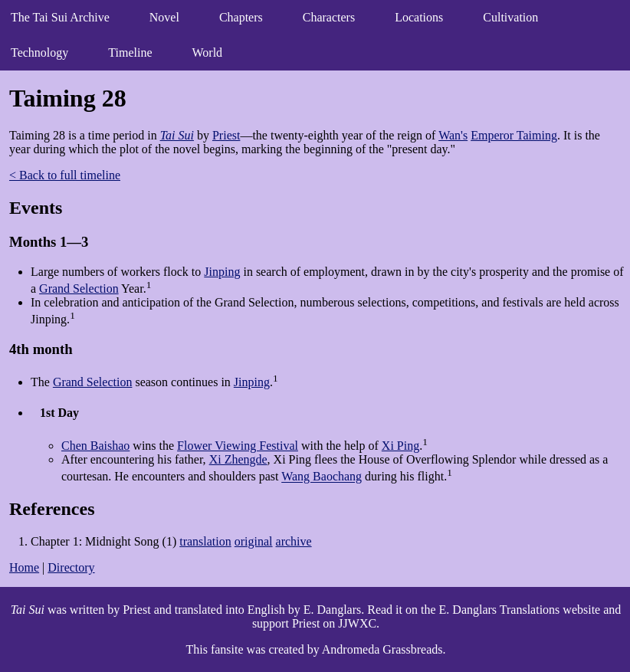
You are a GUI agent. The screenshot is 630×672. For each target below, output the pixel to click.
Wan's (453, 135)
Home (24, 567)
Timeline (130, 52)
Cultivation (510, 17)
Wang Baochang (322, 477)
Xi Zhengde (238, 459)
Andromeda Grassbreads (382, 649)
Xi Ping (400, 446)
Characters (329, 17)
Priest (226, 135)
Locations (419, 17)
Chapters (241, 17)
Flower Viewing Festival (238, 446)
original (254, 541)
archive (294, 541)
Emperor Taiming (514, 135)
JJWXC (357, 623)
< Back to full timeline (65, 175)
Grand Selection (79, 288)
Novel (164, 17)
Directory (71, 567)
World (208, 52)
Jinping (222, 272)
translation (205, 541)
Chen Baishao (95, 446)
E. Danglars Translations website (520, 610)
